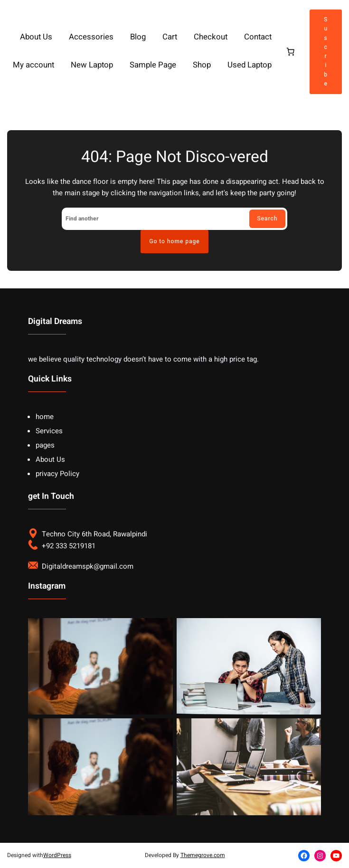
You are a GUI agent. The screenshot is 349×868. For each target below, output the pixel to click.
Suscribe (326, 52)
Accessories (91, 38)
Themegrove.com (203, 855)
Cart (170, 38)
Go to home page (174, 241)
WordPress (57, 855)
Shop (202, 66)
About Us (36, 38)
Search (267, 219)
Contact (258, 38)
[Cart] (291, 52)
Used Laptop (250, 66)
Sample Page (153, 66)
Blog (138, 38)
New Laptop (92, 66)
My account (33, 66)
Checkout (211, 38)
